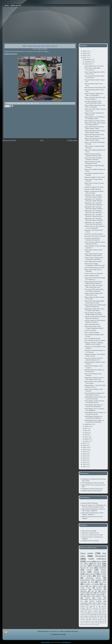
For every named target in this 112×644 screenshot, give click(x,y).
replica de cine (90, 574)
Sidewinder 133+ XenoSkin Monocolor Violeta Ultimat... (94, 196)
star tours (95, 625)
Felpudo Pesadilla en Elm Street (95, 177)
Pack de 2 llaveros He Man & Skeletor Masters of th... (94, 359)
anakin (95, 616)
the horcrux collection (94, 621)
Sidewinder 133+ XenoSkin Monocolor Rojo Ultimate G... (94, 204)
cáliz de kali (103, 623)
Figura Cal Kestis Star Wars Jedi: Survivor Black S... (95, 98)
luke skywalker (101, 593)
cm (38, 103)
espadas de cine (87, 582)
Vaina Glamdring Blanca (92, 324)
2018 (85, 450)
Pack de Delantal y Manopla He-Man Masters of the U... (95, 394)
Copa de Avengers (90, 330)
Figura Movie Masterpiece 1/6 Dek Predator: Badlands (93, 514)
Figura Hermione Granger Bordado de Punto (93, 163)
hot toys (84, 566)
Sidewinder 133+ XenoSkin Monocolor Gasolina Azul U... (94, 215)
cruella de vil (100, 605)
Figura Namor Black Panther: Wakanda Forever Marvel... (94, 255)
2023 (85, 55)
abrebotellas (84, 600)
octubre (87, 64)
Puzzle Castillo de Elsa (92, 276)
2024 (85, 53)
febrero (87, 439)
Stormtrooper (85, 580)
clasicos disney (100, 572)
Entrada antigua (72, 140)
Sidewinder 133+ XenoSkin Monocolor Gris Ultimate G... (94, 212)
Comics (19, 103)
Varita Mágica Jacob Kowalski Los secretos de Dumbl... (95, 413)
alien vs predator (94, 610)
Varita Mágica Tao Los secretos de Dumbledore (94, 410)
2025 (85, 51)
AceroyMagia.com (66, 642)
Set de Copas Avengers (92, 332)
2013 (85, 460)
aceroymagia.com (85, 616)
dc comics (84, 564)
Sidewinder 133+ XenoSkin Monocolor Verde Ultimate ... (94, 200)
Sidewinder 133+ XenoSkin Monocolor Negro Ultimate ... (94, 208)
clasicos (95, 603)
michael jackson (86, 625)
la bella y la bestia (92, 584)
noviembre (88, 62)
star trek (94, 591)
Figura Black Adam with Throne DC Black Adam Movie (94, 310)
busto (90, 586)
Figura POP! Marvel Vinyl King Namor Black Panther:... (94, 135)
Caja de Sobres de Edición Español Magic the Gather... (94, 314)
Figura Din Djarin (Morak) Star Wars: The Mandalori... (94, 94)
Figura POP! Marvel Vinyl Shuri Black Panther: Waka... (94, 128)
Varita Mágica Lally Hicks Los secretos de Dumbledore (94, 406)
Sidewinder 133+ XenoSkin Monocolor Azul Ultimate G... (94, 223)
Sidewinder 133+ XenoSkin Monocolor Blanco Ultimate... (94, 219)
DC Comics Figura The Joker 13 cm (40, 46)
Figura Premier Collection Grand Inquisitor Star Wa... (95, 243)
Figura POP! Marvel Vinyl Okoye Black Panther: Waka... (95, 132)
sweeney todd (84, 619)
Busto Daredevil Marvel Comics (94, 268)
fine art (95, 606)
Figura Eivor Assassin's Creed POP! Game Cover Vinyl (94, 379)
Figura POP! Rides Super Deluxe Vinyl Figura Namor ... (95, 124)
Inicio (42, 140)
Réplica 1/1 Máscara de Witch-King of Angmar (94, 192)
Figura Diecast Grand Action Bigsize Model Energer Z (93, 283)
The (28, 103)
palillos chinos (91, 596)
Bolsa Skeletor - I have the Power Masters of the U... (95, 386)
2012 (85, 462)
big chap (102, 620)
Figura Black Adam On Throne (94, 66)
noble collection (97, 559)
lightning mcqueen (98, 618)
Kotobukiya (97, 566)
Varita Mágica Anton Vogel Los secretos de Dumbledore (94, 421)
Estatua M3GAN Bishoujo (90, 503)
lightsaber (84, 591)
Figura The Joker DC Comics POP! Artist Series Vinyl (94, 286)
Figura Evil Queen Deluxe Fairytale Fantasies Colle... (93, 155)
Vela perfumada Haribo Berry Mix (95, 88)
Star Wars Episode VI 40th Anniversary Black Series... (93, 102)
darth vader (101, 576)
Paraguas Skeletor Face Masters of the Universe (95, 355)
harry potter (87, 553)
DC (15, 103)
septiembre (88, 424)
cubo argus (83, 621)
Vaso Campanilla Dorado (92, 338)
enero (87, 441)
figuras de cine (87, 568)
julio (86, 428)
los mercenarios (95, 613)
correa (99, 598)
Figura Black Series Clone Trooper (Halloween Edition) (94, 327)
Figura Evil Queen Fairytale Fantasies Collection (93, 159)
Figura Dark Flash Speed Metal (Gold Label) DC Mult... (94, 302)
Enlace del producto (11, 54)
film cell (90, 605)
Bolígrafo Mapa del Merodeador (92, 491)
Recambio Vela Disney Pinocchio (95, 236)
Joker (32, 103)
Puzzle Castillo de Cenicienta (94, 274)
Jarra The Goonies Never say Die (92, 535)
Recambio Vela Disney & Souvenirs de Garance (92, 239)
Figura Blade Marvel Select (93, 261)
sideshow (102, 568)
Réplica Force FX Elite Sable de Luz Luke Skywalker (95, 227)
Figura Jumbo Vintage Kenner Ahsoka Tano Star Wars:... (94, 259)
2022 (85, 58)
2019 (85, 447)
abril (86, 435)
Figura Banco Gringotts (89, 531)
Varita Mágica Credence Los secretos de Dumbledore (93, 417)
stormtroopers (100, 615)
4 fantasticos (94, 620)
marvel (89, 562)
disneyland (101, 556)
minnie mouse (86, 588)
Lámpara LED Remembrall (90, 541)
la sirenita (100, 586)
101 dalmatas (94, 608)
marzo (87, 437)
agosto (87, 426)
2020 (85, 445)
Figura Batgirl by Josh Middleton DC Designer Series (95, 118)
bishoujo (99, 588)
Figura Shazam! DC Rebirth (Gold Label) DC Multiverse (95, 306)
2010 (85, 467)
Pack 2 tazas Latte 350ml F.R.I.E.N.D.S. (92, 69)
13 (35, 103)
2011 (85, 464)
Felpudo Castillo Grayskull (93, 189)
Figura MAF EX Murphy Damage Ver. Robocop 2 (95, 279)
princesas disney (93, 578)
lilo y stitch (103, 596)
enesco (89, 570)
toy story (103, 582)
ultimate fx (83, 623)
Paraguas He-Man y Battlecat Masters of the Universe (94, 344)
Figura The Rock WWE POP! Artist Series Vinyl (94, 294)
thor (85, 595)
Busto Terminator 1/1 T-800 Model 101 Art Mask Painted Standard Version (94, 506)
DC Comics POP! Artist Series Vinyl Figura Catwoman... (94, 290)
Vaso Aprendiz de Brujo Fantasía (95, 341)
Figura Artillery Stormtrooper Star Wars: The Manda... (95, 106)
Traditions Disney (95, 595)
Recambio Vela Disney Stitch (94, 234)
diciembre (88, 60)
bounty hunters (93, 611)
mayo (86, 433)
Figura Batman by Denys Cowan (95, 121)
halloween (84, 589)
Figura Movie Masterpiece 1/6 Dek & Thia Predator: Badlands (93, 510)
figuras (99, 562)
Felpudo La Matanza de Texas (94, 187)
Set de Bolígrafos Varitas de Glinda (93, 483)
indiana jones (85, 606)
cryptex (102, 616)
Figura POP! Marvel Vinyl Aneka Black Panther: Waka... (95, 139)
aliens (91, 593)
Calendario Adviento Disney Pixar (92, 489)
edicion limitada (95, 601)
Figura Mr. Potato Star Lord (90, 533)
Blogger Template (45, 642)
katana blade (84, 618)
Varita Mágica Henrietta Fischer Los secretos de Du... (94, 402)
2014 (85, 458)
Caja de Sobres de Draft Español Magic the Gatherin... (95, 321)
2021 (85, 443)
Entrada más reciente (9, 140)
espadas (99, 580)
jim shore (98, 564)
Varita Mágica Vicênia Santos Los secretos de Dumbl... (95, 398)
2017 (85, 452)
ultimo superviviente (93, 623)
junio (86, 431)
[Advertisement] (20, 124)
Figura (24, 103)
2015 (85, 456)
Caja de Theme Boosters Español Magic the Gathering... (95, 317)
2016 (85, 454)
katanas (95, 600)
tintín (103, 621)
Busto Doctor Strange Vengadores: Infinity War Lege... (95, 265)
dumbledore (84, 603)
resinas (88, 598)
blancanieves (97, 589)
